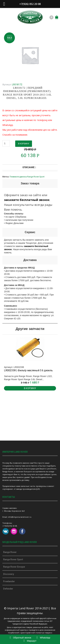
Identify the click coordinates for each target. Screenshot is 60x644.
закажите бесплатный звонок (27, 200)
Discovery (9, 574)
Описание (29, 167)
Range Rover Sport (13, 559)
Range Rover (10, 552)
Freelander (9, 581)
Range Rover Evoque (14, 567)
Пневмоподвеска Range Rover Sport (27, 177)
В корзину (24, 144)
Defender (8, 589)
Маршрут (30, 641)
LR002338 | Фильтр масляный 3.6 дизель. (29, 370)
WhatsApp (43, 638)
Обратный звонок (20, 638)
